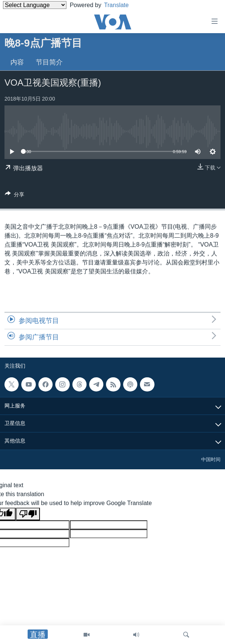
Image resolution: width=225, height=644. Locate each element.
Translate (122, 5)
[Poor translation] (28, 514)
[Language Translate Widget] (35, 5)
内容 (17, 62)
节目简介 (49, 62)
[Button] (15, 196)
